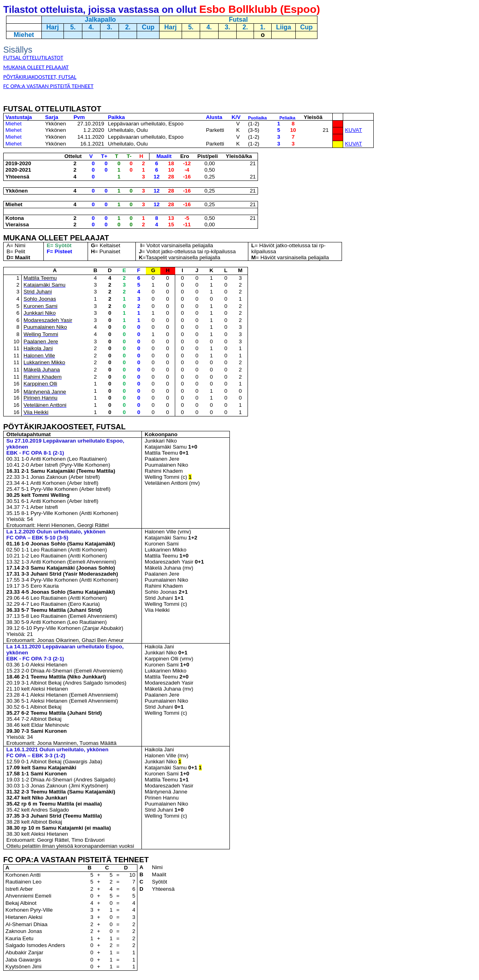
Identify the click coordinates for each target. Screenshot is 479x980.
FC (9, 860)
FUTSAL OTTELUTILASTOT (52, 109)
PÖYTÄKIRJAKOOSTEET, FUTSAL (64, 427)
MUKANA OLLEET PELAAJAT (56, 238)
